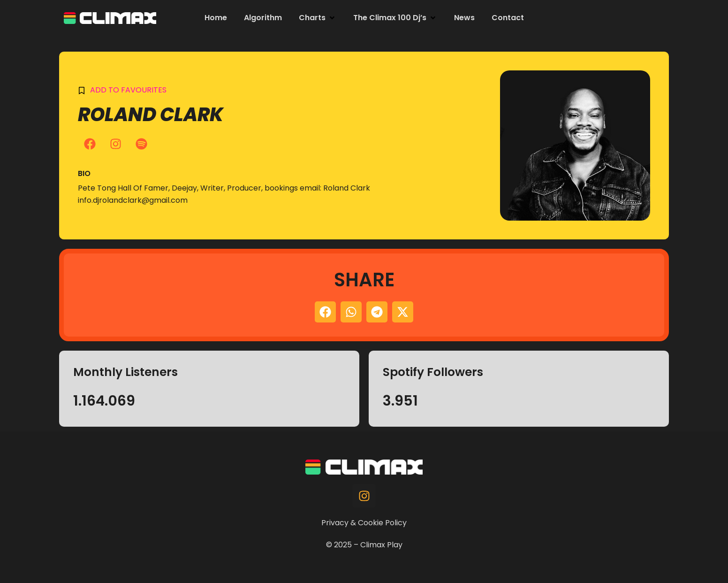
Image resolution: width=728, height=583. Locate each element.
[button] (318, 18)
